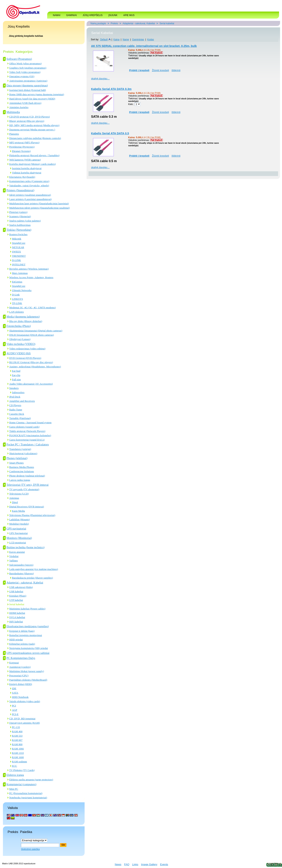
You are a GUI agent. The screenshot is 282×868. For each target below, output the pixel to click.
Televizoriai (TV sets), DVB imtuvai (28, 485)
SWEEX (16, 252)
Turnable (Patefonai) (20, 418)
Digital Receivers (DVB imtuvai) (27, 507)
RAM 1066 (18, 749)
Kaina (116, 39)
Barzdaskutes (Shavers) (21, 573)
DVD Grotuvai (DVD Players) (25, 358)
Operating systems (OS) (22, 76)
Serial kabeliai (17, 604)
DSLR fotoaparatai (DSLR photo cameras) (32, 335)
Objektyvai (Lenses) (20, 339)
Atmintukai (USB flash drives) (25, 103)
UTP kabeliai (16, 600)
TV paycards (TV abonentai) (24, 489)
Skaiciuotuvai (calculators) (23, 453)
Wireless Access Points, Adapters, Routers (31, 277)
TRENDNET (19, 256)
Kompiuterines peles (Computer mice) (29, 181)
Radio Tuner (16, 410)
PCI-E (15, 714)
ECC (14, 766)
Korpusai (14, 663)
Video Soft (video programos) (25, 72)
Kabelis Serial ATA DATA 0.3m (111, 89)
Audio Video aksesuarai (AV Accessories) (31, 384)
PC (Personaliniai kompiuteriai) (26, 793)
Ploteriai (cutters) (18, 212)
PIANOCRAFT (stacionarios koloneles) (30, 435)
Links (135, 864)
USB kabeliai (16, 591)
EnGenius (17, 282)
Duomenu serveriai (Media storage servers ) (32, 130)
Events (164, 864)
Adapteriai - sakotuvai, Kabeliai (25, 583)
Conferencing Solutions (22, 471)
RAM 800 (17, 744)
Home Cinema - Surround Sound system (30, 422)
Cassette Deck (17, 414)
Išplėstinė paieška (30, 849)
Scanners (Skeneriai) (20, 216)
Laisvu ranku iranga (20, 480)
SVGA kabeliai (17, 617)
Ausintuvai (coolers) (20, 667)
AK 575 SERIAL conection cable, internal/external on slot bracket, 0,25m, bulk (144, 46)
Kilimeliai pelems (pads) (22, 644)
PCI (14, 706)
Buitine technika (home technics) (25, 547)
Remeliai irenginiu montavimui (26, 635)
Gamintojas (138, 39)
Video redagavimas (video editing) (27, 349)
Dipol (15, 502)
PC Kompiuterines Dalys (21, 658)
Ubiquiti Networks (22, 290)
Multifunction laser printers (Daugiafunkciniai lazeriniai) (39, 203)
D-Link (16, 295)
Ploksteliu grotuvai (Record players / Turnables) (34, 155)
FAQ (127, 864)
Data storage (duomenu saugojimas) (27, 85)
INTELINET (19, 264)
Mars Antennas (20, 273)
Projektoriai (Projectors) (22, 147)
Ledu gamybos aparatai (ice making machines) (34, 569)
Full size (16, 379)
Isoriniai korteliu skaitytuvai (27, 168)
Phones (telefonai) (17, 458)
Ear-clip (16, 375)
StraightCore (19, 243)
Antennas (14, 498)
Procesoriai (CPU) (19, 675)
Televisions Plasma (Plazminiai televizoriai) (32, 515)
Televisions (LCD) (19, 494)
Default (104, 39)
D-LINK (16, 260)
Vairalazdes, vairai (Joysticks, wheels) (29, 185)
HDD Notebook (20, 697)
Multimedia (13, 112)
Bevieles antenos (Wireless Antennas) (29, 269)
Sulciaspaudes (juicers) (21, 565)
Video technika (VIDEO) (21, 344)
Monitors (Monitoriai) (19, 538)
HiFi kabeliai (16, 622)
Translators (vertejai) (20, 449)
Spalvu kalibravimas (20, 225)
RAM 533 (17, 736)
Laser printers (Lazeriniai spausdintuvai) (30, 199)
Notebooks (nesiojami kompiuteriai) (28, 798)
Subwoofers (18, 392)
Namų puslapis (98, 23)
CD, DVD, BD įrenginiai (22, 719)
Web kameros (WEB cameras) (25, 160)
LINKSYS (17, 299)
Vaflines (14, 561)
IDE (14, 688)
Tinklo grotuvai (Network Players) (27, 431)
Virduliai (14, 556)
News (118, 864)
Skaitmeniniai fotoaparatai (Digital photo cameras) (36, 331)
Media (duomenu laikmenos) (23, 317)
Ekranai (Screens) (21, 151)
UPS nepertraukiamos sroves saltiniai (28, 653)
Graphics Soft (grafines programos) (28, 68)
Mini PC (14, 789)
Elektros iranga (15, 775)
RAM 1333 (18, 753)
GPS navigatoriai (16, 529)
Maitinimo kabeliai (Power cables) (27, 609)
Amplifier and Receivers (22, 401)
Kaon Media (18, 511)
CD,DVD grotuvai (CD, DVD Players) (29, 117)
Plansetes (14, 134)
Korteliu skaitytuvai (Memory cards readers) (33, 164)
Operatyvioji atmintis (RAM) (24, 723)
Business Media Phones (22, 467)
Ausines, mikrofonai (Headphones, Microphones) (35, 367)
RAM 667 (17, 740)
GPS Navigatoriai (18, 533)
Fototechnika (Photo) (19, 326)
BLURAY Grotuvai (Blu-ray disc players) (31, 362)
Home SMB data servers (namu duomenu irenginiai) (37, 94)
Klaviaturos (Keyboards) (22, 177)
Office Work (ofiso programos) (25, 63)
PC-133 (16, 727)
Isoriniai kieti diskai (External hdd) (28, 90)
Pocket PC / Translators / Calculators (28, 444)
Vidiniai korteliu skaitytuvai (27, 173)
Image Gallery (149, 864)
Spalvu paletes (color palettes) (25, 221)
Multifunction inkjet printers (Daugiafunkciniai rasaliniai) (39, 208)
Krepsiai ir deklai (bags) (22, 631)
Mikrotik (17, 239)
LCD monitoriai (18, 543)
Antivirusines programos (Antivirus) (28, 81)
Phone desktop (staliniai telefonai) (27, 476)
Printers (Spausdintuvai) (20, 190)
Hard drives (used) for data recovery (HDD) (32, 99)
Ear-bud (16, 371)
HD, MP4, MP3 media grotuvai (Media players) (34, 125)
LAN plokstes (16, 312)
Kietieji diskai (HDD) (21, 684)
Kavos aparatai (17, 552)
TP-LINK (17, 303)
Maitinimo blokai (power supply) (27, 671)
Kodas (151, 39)
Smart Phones (16, 463)
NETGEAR (18, 247)
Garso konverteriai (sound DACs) (27, 440)
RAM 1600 (18, 757)
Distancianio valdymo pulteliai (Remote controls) (35, 138)
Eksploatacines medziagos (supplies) (28, 626)
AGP (15, 710)
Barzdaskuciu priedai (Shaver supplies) (32, 578)
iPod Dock (15, 397)
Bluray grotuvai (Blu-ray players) (27, 121)
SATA (15, 693)
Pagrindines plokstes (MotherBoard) (28, 680)
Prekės (114, 23)
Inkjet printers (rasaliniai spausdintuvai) (30, 195)
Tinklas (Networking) (19, 230)
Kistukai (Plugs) (18, 596)
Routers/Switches (18, 234)
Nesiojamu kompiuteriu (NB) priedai (28, 648)
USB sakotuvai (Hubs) (21, 587)
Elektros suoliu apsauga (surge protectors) (31, 780)
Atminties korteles (19, 107)
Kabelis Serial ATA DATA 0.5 (110, 133)
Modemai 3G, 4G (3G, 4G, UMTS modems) (32, 307)
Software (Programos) (19, 59)
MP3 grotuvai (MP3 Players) (24, 142)
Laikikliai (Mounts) (19, 519)
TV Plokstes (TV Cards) (22, 770)
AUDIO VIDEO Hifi (19, 353)
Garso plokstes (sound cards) (24, 427)
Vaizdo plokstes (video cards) (25, 701)
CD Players (15, 405)
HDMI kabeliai (17, 613)
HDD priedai (16, 640)
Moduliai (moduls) (19, 524)
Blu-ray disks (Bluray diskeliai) (26, 321)
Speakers (14, 388)
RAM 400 (17, 731)
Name (126, 39)
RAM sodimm (19, 762)
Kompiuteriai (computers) (21, 784)
